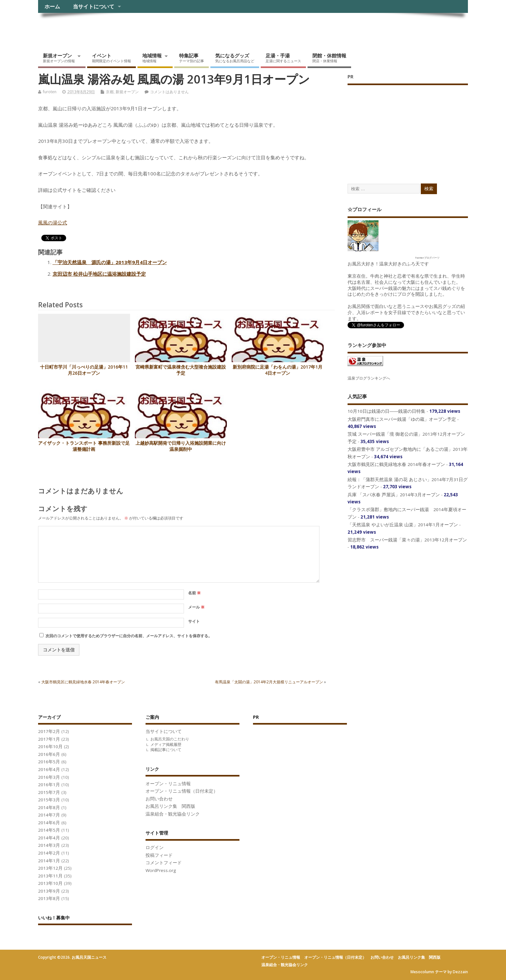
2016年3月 (49, 777)
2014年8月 (49, 807)
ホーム (52, 6)
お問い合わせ (159, 799)
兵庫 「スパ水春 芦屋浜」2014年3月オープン (394, 495)
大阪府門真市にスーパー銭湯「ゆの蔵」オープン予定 (402, 419)
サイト (194, 621)
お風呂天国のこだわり (170, 739)
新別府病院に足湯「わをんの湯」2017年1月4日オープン (278, 370)
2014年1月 (49, 861)
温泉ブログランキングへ (369, 378)
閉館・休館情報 (329, 58)
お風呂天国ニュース (88, 28)
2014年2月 (49, 853)
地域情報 (152, 58)
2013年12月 (50, 868)
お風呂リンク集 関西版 (170, 806)
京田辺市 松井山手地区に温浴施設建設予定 (99, 274)
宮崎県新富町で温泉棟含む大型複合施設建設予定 (181, 370)
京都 (110, 92)
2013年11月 (50, 876)
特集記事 (192, 58)
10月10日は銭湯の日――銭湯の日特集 (386, 411)
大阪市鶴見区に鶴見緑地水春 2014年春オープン (83, 682)
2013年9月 (49, 891)
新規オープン (59, 58)
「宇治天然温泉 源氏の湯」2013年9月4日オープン (110, 262)
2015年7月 (49, 792)
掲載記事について (166, 750)
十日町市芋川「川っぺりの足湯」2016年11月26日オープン (84, 370)
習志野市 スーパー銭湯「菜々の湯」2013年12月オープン (407, 540)
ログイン (155, 847)
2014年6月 (49, 823)
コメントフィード (164, 863)
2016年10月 (50, 747)
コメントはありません (169, 92)
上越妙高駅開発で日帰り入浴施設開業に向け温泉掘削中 (181, 446)
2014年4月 (49, 838)
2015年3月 (49, 800)
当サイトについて (94, 6)
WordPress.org (161, 870)
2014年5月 (49, 830)
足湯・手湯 (283, 58)
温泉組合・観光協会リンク (173, 814)
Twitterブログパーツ (427, 257)
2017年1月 (49, 739)
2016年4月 (49, 769)
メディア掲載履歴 (166, 744)
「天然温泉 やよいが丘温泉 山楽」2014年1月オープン (403, 525)
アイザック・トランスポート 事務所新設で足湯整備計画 (84, 446)
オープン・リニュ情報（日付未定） (182, 791)
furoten (50, 92)
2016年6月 (49, 754)
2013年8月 (49, 898)
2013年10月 (50, 883)
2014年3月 (49, 845)
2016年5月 (49, 762)
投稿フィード (159, 855)
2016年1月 (49, 785)
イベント (111, 58)
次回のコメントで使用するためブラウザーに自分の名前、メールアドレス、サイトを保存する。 (129, 636)
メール (196, 607)
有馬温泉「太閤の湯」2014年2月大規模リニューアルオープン (269, 682)
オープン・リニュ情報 (168, 784)
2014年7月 (49, 815)
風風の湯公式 (53, 223)
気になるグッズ (235, 58)
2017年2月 (49, 731)
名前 (194, 593)
